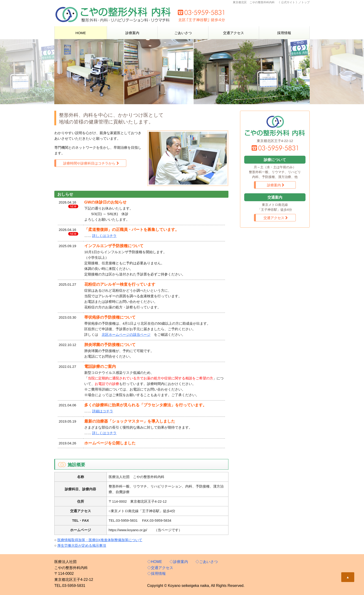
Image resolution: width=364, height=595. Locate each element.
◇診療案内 (179, 562)
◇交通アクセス (160, 568)
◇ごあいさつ (207, 562)
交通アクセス (234, 33)
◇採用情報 (156, 574)
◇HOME (155, 562)
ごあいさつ (183, 33)
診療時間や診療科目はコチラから (91, 163)
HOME (81, 33)
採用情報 (284, 33)
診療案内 (132, 33)
